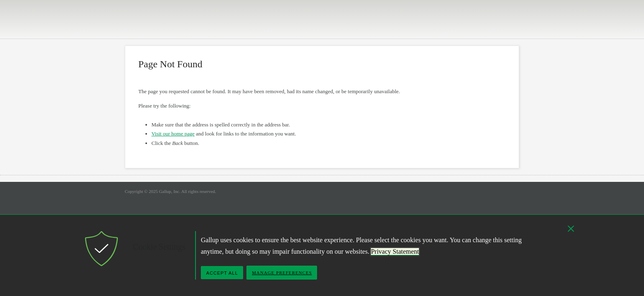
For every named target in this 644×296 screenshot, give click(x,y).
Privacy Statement (395, 251)
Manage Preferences (282, 273)
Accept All (222, 273)
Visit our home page (173, 134)
